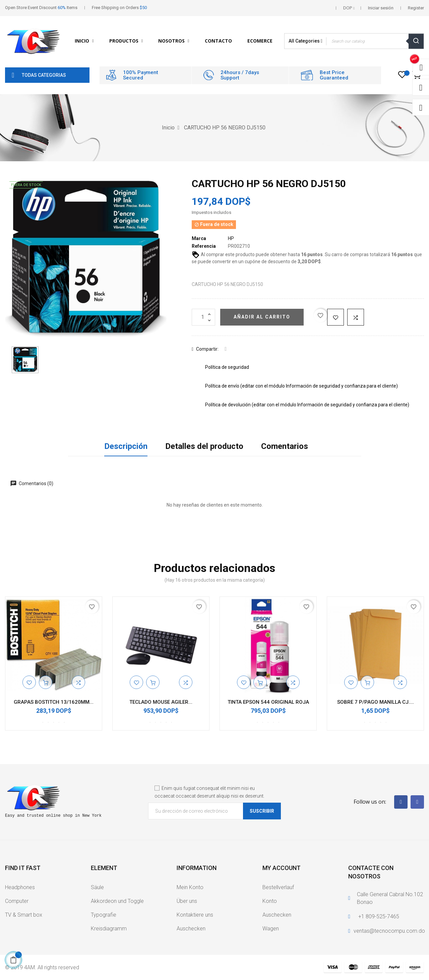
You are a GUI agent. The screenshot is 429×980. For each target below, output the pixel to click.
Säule (97, 887)
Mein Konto (190, 887)
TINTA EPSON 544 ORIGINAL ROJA (268, 702)
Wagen (271, 929)
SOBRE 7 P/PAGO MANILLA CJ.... (376, 702)
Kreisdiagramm (109, 929)
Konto (270, 901)
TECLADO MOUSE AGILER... (161, 702)
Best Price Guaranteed (334, 75)
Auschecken (191, 929)
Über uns (187, 901)
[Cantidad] (203, 317)
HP (231, 238)
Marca (199, 238)
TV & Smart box (24, 915)
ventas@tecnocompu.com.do (389, 931)
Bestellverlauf (278, 887)
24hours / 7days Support (240, 75)
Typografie (104, 915)
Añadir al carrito (262, 317)
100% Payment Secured (141, 75)
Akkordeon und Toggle (117, 901)
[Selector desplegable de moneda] (349, 8)
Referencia (204, 246)
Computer (17, 901)
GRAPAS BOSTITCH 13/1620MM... (54, 702)
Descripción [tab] (126, 446)
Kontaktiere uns (195, 915)
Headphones (20, 887)
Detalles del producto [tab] (204, 446)
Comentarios (285, 446)
